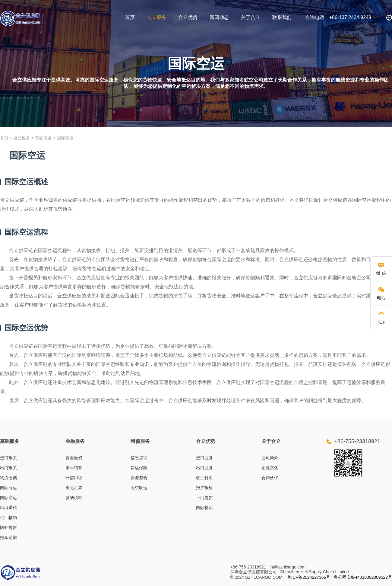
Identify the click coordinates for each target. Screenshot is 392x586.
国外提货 (8, 527)
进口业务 (204, 458)
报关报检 (204, 488)
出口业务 (204, 468)
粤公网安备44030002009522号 (363, 577)
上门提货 (204, 498)
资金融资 (74, 458)
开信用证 (74, 478)
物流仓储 (8, 478)
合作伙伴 (270, 478)
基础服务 (43, 138)
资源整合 (139, 478)
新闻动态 (219, 17)
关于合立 (251, 17)
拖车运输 (8, 537)
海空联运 (139, 488)
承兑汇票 (74, 488)
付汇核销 (8, 517)
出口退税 (8, 508)
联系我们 (282, 17)
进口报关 (8, 458)
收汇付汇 (204, 478)
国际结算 (74, 468)
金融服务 (75, 441)
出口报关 (8, 468)
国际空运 (65, 138)
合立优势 (188, 17)
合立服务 (156, 17)
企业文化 (270, 468)
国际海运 (8, 488)
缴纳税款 (74, 498)
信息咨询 (139, 458)
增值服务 (140, 441)
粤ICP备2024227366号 (309, 577)
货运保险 (139, 468)
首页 (130, 17)
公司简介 (270, 458)
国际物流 (204, 508)
